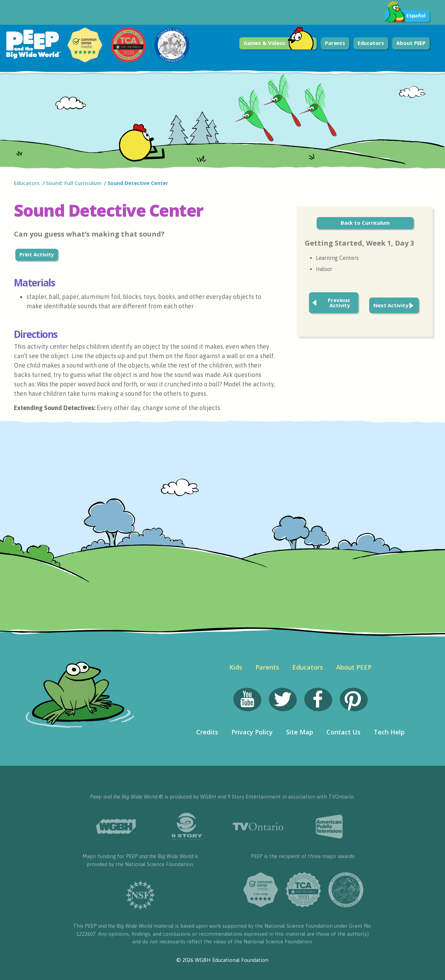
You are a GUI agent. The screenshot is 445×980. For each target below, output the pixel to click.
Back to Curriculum (365, 223)
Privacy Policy (252, 732)
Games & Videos (279, 43)
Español (405, 16)
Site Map (300, 732)
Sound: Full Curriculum (74, 183)
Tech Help (389, 732)
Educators (371, 43)
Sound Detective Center (138, 183)
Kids (236, 667)
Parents (335, 43)
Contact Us (343, 732)
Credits (207, 732)
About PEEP (411, 43)
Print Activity (37, 254)
